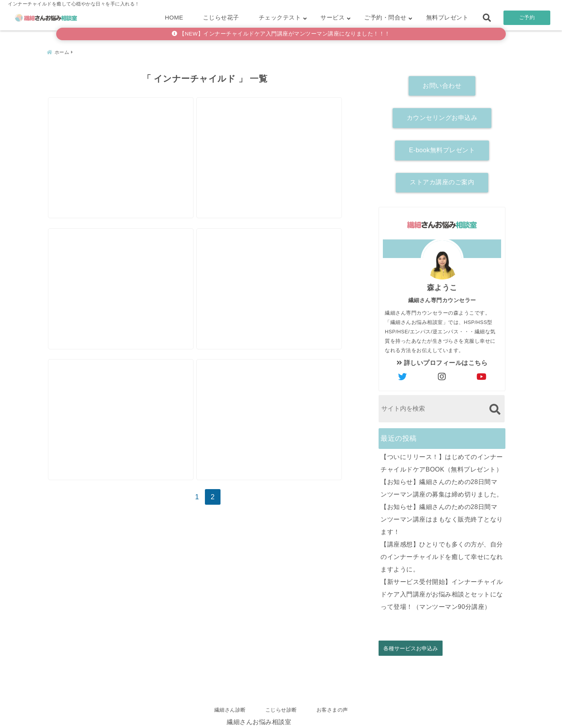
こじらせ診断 (281, 710)
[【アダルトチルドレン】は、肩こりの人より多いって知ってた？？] (282, 136)
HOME (174, 17)
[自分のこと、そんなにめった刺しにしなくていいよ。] (282, 277)
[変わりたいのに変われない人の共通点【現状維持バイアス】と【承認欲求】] (282, 417)
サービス (333, 17)
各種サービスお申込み (411, 646)
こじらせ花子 (221, 17)
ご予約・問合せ (385, 17)
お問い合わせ (442, 83)
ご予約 (527, 17)
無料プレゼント (447, 17)
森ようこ (442, 285)
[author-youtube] (482, 375)
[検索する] (495, 407)
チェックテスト (280, 17)
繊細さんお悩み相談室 (259, 720)
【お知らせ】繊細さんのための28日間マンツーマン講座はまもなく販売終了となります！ (442, 517)
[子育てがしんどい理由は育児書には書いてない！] (125, 277)
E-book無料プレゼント (442, 148)
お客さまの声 (332, 710)
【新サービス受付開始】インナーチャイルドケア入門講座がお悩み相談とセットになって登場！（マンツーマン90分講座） (442, 592)
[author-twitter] (403, 375)
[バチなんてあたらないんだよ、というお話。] (125, 136)
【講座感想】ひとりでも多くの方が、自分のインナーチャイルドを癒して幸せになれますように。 (442, 554)
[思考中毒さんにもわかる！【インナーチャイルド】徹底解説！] (125, 417)
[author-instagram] (442, 375)
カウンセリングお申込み (442, 115)
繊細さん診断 (230, 710)
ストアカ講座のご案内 (442, 180)
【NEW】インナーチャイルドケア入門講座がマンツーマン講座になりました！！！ (281, 34)
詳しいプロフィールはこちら (442, 360)
